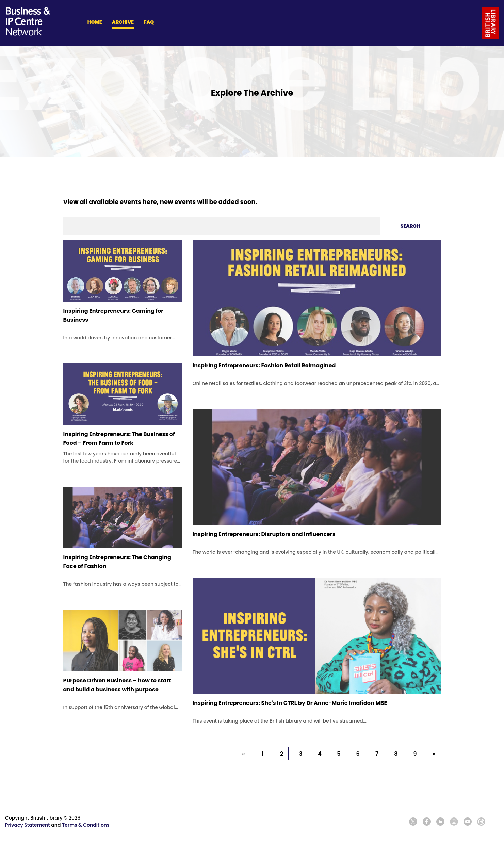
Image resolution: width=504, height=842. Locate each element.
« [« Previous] (243, 754)
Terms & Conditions (86, 825)
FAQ (149, 22)
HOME (95, 22)
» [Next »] (434, 754)
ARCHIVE (123, 22)
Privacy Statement (28, 825)
